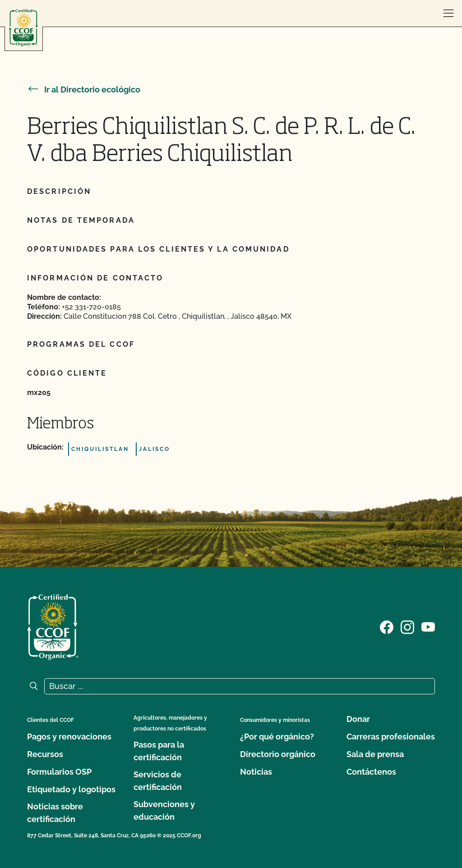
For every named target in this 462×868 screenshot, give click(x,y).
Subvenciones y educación (164, 811)
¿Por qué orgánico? (277, 737)
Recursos (45, 754)
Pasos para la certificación (159, 751)
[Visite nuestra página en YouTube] (428, 626)
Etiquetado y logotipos (71, 789)
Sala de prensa (375, 754)
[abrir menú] (448, 14)
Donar (358, 719)
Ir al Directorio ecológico (84, 90)
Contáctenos (371, 772)
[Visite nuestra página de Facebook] (387, 626)
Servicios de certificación (158, 781)
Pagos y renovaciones (69, 737)
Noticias (256, 772)
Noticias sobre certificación (55, 813)
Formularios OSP (59, 772)
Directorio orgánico (278, 754)
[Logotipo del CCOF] (23, 28)
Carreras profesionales (391, 737)
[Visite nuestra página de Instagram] (407, 626)
